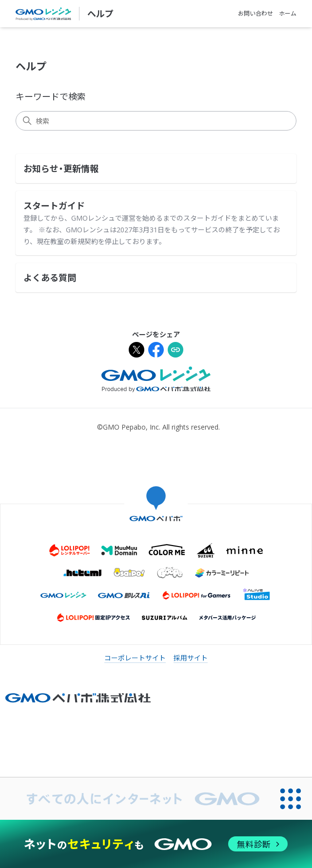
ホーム (288, 13)
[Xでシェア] (136, 351)
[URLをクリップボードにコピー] (175, 351)
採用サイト (191, 658)
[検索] (156, 121)
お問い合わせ (255, 13)
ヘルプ (100, 14)
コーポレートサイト (135, 658)
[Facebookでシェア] (156, 351)
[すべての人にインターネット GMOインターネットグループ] (135, 799)
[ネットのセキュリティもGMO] (156, 844)
